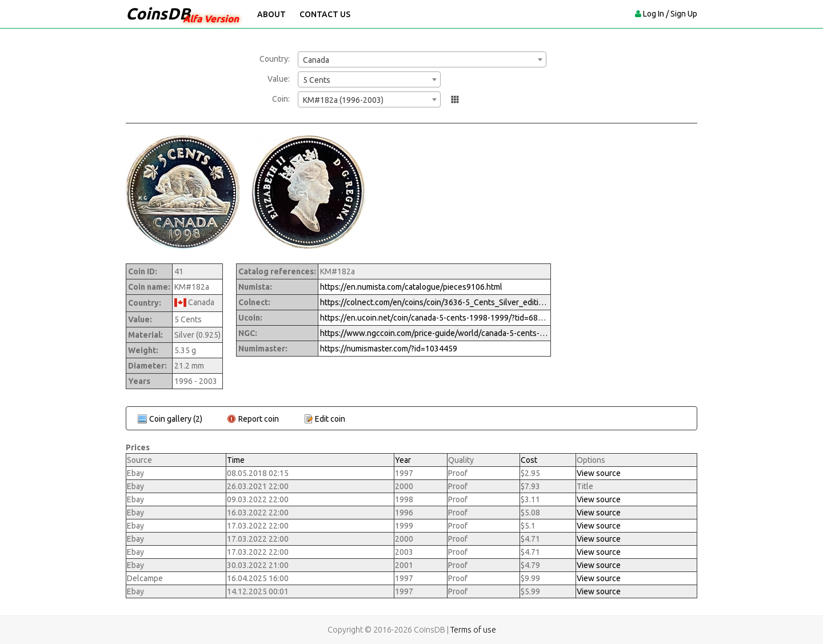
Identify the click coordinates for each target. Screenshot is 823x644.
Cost (529, 460)
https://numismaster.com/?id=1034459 (389, 349)
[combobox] (422, 59)
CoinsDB (158, 13)
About (271, 14)
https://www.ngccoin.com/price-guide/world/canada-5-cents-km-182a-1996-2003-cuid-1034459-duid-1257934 (434, 333)
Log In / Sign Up (670, 14)
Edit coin (330, 419)
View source (599, 473)
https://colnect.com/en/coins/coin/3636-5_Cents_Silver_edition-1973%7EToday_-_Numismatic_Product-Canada (434, 302)
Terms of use (473, 630)
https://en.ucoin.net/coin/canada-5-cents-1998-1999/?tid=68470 (434, 318)
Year (403, 460)
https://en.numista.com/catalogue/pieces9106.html (411, 287)
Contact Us (325, 14)
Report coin (259, 419)
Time (236, 460)
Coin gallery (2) (176, 419)
